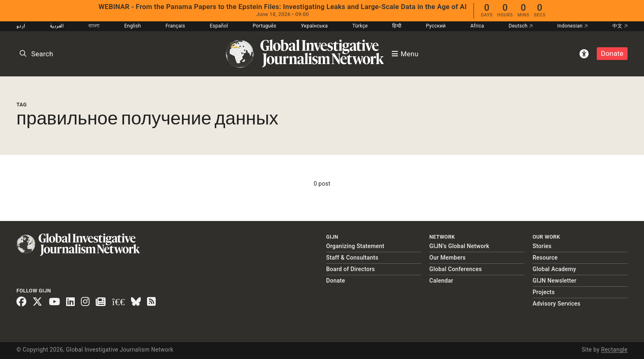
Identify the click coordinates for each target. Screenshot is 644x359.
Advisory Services (557, 304)
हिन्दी (397, 26)
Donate (612, 53)
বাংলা (94, 26)
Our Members (447, 258)
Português (264, 26)
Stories (542, 246)
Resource (545, 258)
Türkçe (360, 26)
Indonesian (573, 26)
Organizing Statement (355, 246)
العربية (57, 26)
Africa (477, 26)
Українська (314, 26)
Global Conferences (455, 269)
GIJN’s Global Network (459, 246)
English (132, 26)
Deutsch (521, 26)
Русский (436, 26)
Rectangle (614, 350)
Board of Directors (351, 269)
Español (219, 26)
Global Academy (554, 269)
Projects (544, 292)
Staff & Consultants (352, 258)
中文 (620, 26)
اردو (21, 26)
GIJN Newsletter (555, 281)
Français (175, 26)
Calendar (441, 281)
